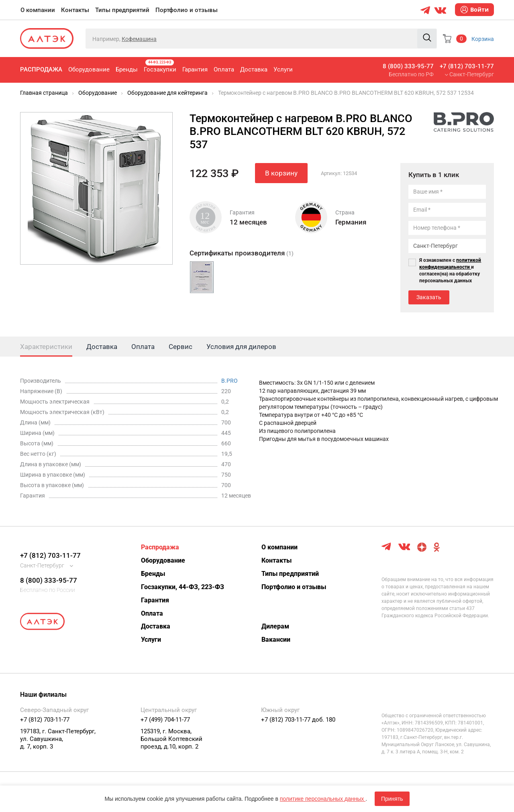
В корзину (281, 173)
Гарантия (195, 69)
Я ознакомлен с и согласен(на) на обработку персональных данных (450, 270)
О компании (38, 10)
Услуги (283, 69)
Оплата (224, 69)
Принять (392, 799)
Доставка (254, 69)
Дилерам (275, 626)
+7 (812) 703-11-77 (467, 66)
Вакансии (276, 640)
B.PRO (229, 381)
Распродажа (41, 69)
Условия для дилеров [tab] (241, 347)
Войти (474, 10)
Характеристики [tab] (46, 347)
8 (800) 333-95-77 (408, 66)
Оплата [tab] (143, 347)
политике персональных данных (323, 799)
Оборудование (89, 69)
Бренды (127, 69)
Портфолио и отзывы (187, 10)
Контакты (75, 10)
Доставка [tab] (102, 347)
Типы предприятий (122, 10)
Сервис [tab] (181, 347)
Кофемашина (139, 39)
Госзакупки (160, 66)
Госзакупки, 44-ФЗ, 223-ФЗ (183, 587)
